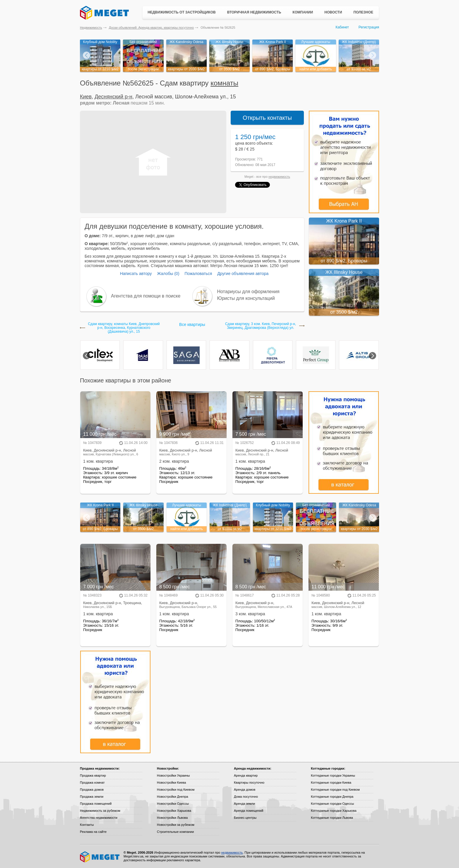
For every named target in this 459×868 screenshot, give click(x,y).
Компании (303, 12)
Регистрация (369, 27)
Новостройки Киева (171, 782)
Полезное (363, 12)
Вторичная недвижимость (254, 12)
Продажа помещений (96, 804)
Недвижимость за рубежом (100, 811)
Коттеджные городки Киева (331, 782)
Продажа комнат (92, 782)
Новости (333, 12)
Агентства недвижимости (99, 818)
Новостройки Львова (172, 818)
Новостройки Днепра (173, 797)
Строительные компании (175, 832)
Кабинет (342, 27)
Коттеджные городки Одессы (332, 804)
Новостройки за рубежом (176, 825)
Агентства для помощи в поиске (146, 296)
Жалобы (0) (168, 274)
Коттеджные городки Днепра (332, 797)
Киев (86, 97)
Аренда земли (244, 804)
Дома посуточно (246, 797)
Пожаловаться (198, 274)
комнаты (224, 83)
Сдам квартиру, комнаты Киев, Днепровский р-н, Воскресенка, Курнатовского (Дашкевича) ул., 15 (124, 328)
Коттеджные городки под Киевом (335, 790)
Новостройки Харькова (174, 811)
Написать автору (136, 274)
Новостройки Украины (173, 775)
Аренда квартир (246, 775)
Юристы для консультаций (246, 298)
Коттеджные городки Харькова (334, 811)
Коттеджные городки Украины (333, 775)
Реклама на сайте (93, 832)
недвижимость (279, 177)
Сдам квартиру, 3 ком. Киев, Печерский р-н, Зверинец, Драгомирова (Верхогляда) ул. (261, 326)
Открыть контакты (267, 118)
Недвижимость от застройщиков (182, 12)
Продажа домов (92, 790)
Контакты (87, 825)
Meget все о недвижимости (100, 857)
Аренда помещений (249, 811)
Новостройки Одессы (173, 804)
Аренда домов (245, 790)
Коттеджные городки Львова (332, 818)
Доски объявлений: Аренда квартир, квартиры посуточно (151, 28)
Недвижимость (91, 28)
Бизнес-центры (245, 818)
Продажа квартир (93, 775)
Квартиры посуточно (249, 782)
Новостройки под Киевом (176, 790)
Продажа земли (92, 797)
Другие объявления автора (243, 274)
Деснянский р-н (113, 97)
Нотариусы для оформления (248, 292)
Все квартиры (192, 324)
